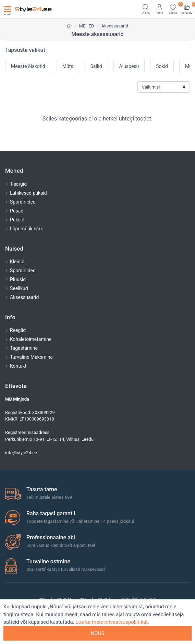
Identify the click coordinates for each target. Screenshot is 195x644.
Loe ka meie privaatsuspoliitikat (112, 622)
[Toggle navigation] (7, 9)
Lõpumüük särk (26, 229)
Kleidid (17, 262)
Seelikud (19, 288)
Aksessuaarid (115, 26)
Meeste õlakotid (28, 66)
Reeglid (18, 330)
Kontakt (18, 366)
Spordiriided (23, 202)
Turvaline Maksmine (31, 357)
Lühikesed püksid (28, 193)
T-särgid (18, 184)
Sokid (162, 66)
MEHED (86, 26)
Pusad (17, 211)
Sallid (96, 66)
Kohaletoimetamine (31, 339)
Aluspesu (129, 66)
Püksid (17, 220)
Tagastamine (24, 348)
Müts (68, 66)
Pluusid (18, 279)
